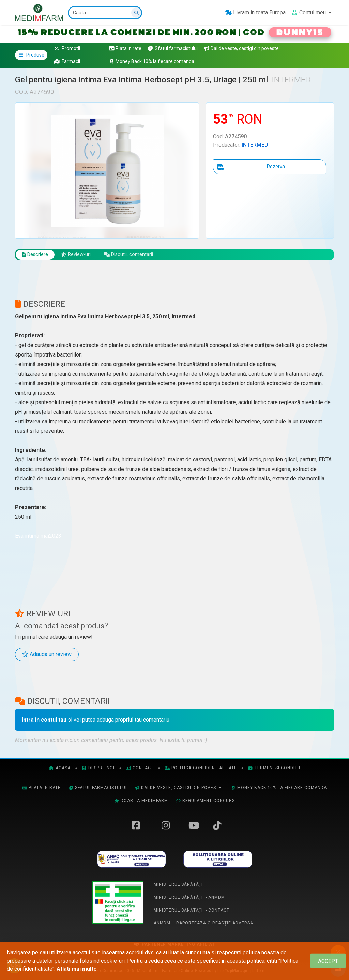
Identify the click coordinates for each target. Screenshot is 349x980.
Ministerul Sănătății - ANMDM (189, 898)
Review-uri (81, 255)
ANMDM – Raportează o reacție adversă (203, 924)
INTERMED (255, 145)
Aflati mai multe (77, 969)
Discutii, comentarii (137, 255)
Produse (31, 55)
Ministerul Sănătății (179, 885)
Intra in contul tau (44, 720)
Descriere (37, 255)
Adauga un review (47, 655)
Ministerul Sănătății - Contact (192, 911)
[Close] (328, 961)
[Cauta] (106, 13)
